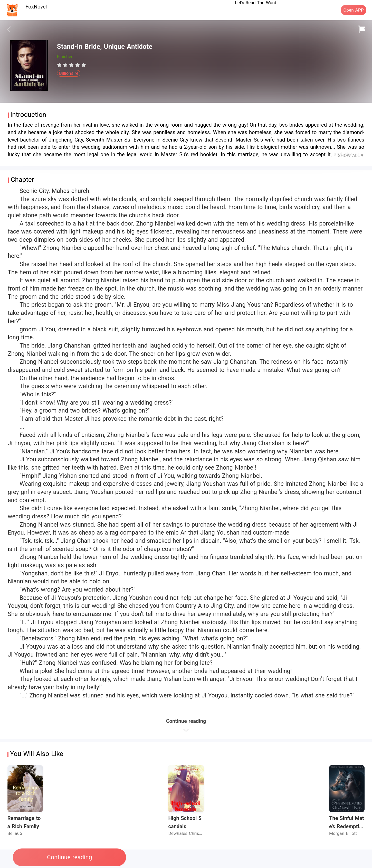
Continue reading (69, 857)
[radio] (60, 65)
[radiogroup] (71, 65)
